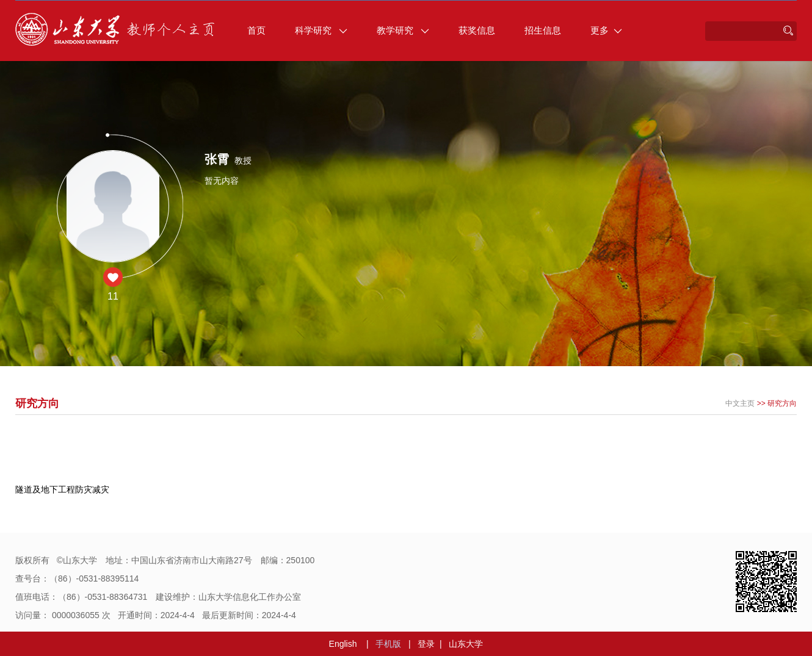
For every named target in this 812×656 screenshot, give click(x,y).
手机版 (388, 644)
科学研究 (321, 30)
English (343, 644)
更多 (606, 30)
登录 (426, 644)
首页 (256, 30)
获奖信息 (477, 30)
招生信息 (543, 30)
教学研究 (403, 30)
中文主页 (740, 403)
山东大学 (466, 644)
